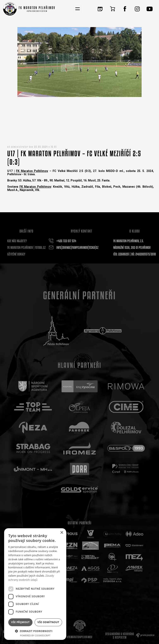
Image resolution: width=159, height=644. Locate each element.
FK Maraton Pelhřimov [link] (32, 171)
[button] (35, 631)
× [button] (62, 533)
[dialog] (35, 584)
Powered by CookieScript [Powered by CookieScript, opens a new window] (35, 635)
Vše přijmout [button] (20, 622)
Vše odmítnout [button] (48, 622)
